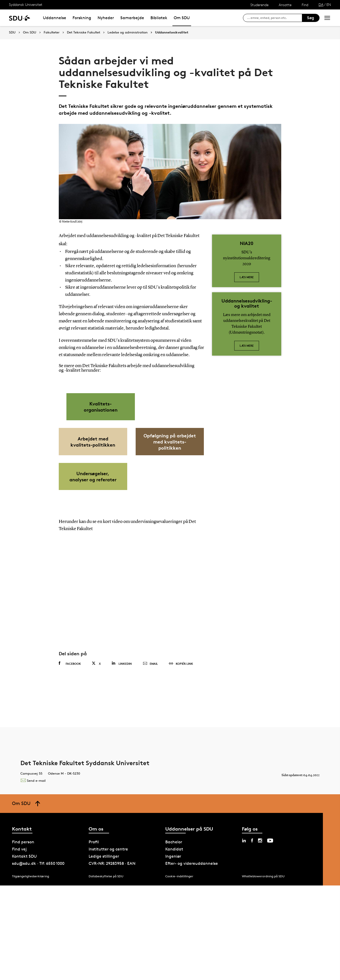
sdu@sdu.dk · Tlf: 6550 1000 (38, 958)
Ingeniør (173, 951)
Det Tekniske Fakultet (84, 32)
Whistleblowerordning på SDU (263, 971)
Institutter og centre (108, 944)
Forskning (82, 18)
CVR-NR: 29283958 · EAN (112, 958)
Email (150, 759)
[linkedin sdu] (244, 935)
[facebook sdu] (252, 935)
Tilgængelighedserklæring (31, 971)
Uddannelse (55, 18)
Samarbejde (132, 18)
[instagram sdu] (260, 935)
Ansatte (285, 5)
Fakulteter (52, 32)
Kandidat (174, 944)
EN (329, 4)
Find (305, 5)
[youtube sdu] (270, 935)
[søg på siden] (274, 18)
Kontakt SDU (24, 951)
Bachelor (174, 937)
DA (321, 4)
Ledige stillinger (104, 951)
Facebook (70, 758)
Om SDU (182, 18)
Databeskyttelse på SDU (106, 971)
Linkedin (122, 758)
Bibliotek (159, 18)
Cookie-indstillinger (179, 971)
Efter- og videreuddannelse (192, 958)
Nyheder (106, 18)
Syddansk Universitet (26, 4)
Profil (94, 937)
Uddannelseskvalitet (172, 32)
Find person (23, 937)
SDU (12, 32)
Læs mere (247, 277)
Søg (311, 18)
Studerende (259, 5)
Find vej (19, 944)
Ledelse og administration (128, 32)
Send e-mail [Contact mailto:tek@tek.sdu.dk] (33, 875)
